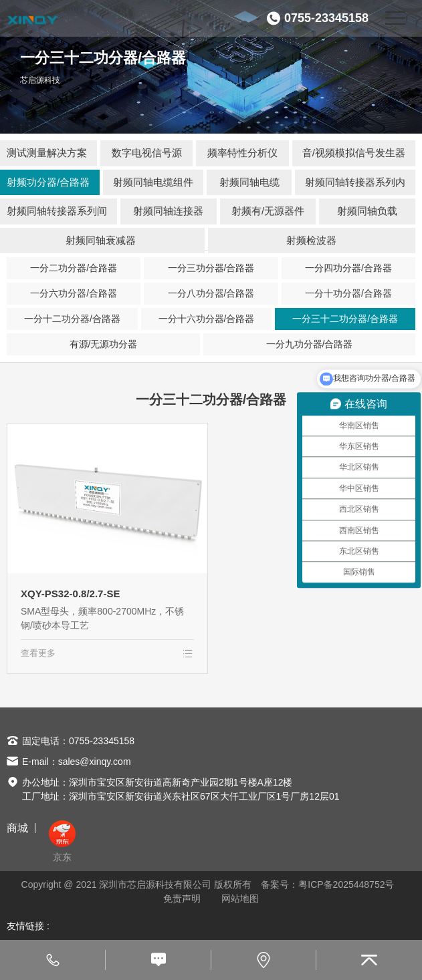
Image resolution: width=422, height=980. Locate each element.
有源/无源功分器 (104, 344)
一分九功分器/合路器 (310, 344)
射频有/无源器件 (268, 211)
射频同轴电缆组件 (153, 182)
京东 (62, 841)
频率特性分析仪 (242, 153)
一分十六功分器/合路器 (207, 319)
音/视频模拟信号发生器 (354, 153)
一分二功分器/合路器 (74, 268)
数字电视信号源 (147, 153)
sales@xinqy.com (95, 762)
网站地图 (240, 899)
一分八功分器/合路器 (211, 293)
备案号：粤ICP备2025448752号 (327, 884)
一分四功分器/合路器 (348, 268)
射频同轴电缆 (249, 182)
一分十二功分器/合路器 (72, 319)
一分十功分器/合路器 (348, 293)
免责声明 (182, 899)
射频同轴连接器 (168, 211)
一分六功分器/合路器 (74, 293)
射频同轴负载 (367, 211)
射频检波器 (311, 240)
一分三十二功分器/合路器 (345, 319)
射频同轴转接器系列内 (355, 182)
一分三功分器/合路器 (211, 268)
